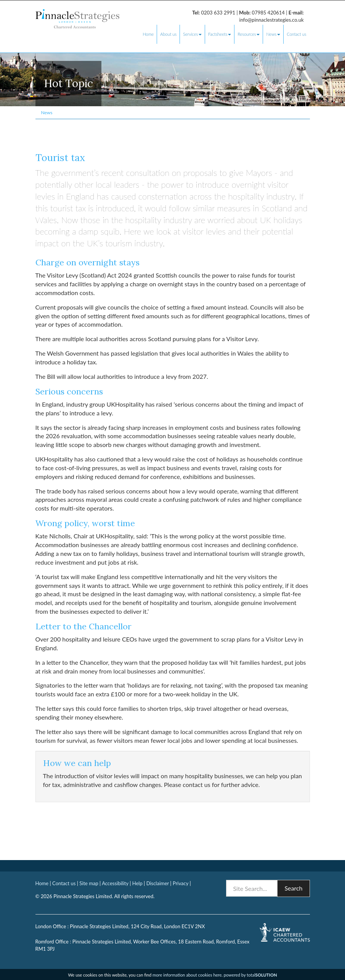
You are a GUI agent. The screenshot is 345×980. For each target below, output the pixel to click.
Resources (249, 34)
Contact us (296, 34)
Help (137, 883)
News (273, 34)
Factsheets (220, 34)
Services (192, 34)
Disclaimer (158, 883)
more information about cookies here (187, 975)
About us (168, 34)
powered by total (250, 975)
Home (148, 34)
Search (293, 888)
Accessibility (115, 883)
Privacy (181, 883)
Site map (89, 883)
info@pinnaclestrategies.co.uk (272, 20)
